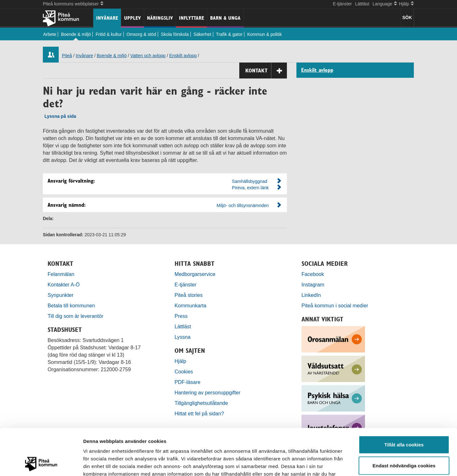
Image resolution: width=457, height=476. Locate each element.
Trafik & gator (229, 34)
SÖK (407, 17)
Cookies (184, 372)
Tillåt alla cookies (404, 401)
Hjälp (180, 361)
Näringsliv (160, 18)
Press (181, 316)
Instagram (313, 285)
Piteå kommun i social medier (335, 305)
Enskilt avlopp (183, 56)
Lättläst (362, 4)
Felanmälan (61, 274)
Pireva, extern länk (250, 188)
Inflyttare (192, 18)
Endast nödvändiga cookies (404, 422)
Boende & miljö (76, 34)
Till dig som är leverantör (76, 316)
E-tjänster (342, 4)
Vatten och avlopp (148, 56)
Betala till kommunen (71, 305)
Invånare (107, 18)
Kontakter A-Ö (64, 285)
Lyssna (182, 337)
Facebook (313, 274)
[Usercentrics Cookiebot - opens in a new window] (41, 464)
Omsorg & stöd (141, 34)
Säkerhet (202, 34)
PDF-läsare (187, 382)
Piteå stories (189, 295)
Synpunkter (60, 295)
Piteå (67, 56)
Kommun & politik (265, 34)
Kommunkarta (190, 305)
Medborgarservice (195, 274)
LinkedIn (311, 295)
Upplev (132, 18)
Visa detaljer (345, 463)
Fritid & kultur (109, 34)
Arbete (50, 34)
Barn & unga (225, 18)
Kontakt (266, 71)
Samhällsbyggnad (250, 181)
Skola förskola (175, 34)
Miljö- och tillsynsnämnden (243, 205)
